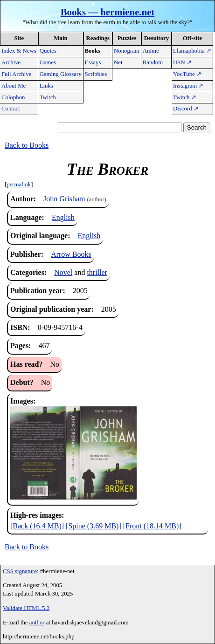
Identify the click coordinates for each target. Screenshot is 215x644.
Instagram (188, 86)
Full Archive (16, 74)
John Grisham (64, 199)
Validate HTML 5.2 (26, 608)
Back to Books (27, 145)
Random (153, 62)
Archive (11, 62)
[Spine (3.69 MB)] (94, 526)
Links (46, 86)
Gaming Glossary (61, 74)
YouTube (187, 74)
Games (48, 62)
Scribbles (96, 74)
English (63, 217)
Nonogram (127, 51)
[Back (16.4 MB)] (37, 526)
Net (118, 62)
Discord (186, 109)
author (37, 623)
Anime (151, 51)
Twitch (48, 97)
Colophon (13, 97)
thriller (97, 272)
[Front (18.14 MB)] (152, 526)
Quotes (48, 51)
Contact (11, 109)
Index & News (19, 51)
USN (182, 62)
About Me (14, 86)
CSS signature (20, 571)
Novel (63, 272)
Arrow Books (71, 254)
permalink (19, 185)
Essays (93, 62)
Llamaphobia (192, 51)
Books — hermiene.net (108, 12)
